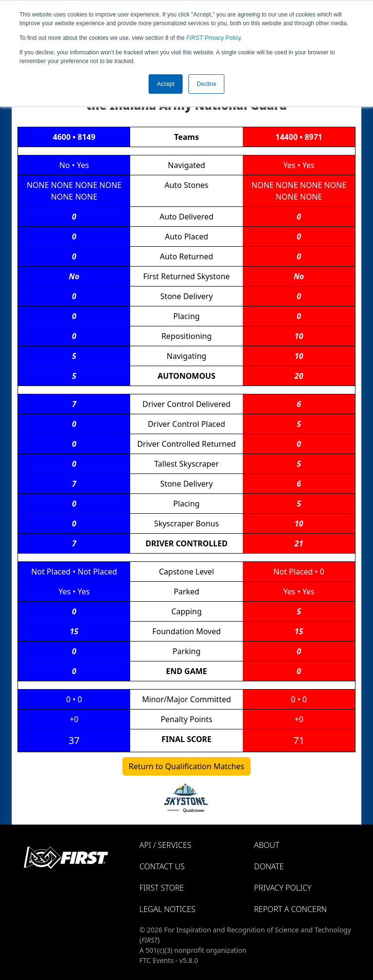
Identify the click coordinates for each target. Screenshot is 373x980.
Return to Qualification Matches (186, 766)
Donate (269, 866)
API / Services (165, 845)
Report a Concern (290, 909)
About (267, 845)
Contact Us (162, 866)
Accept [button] (166, 84)
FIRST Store (162, 888)
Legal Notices (167, 909)
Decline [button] (206, 84)
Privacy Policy (214, 38)
